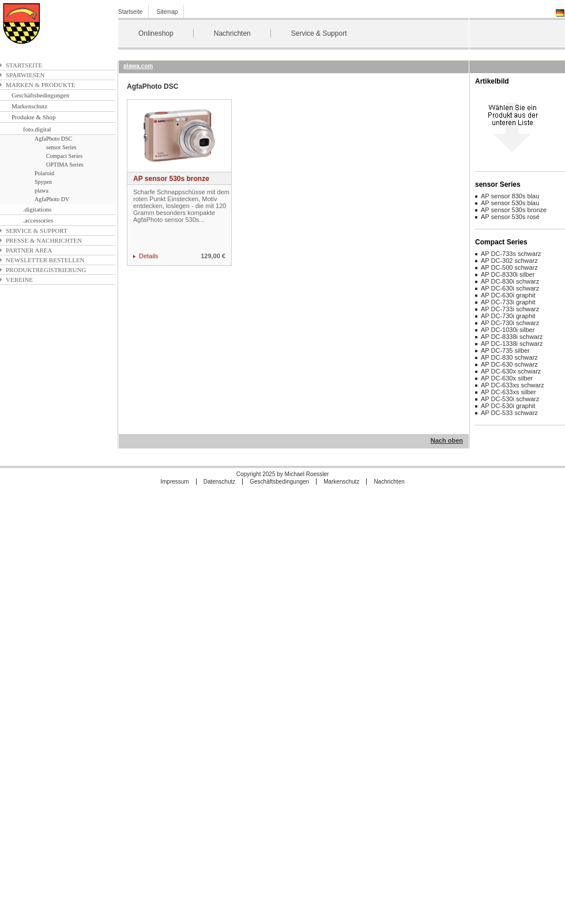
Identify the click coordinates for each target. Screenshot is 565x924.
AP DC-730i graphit (508, 316)
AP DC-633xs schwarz (513, 385)
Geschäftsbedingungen (40, 95)
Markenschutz (29, 106)
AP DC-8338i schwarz (512, 337)
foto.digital (37, 129)
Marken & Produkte (40, 85)
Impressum (174, 482)
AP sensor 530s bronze (171, 179)
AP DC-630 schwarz (509, 364)
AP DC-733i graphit (508, 302)
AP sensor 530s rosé (510, 217)
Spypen (43, 182)
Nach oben (447, 440)
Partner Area (29, 250)
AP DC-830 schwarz (509, 357)
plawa (42, 191)
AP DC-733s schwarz (511, 254)
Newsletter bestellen (45, 260)
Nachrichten (232, 33)
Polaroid (44, 173)
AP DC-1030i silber (508, 330)
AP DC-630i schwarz (510, 288)
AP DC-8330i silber (508, 274)
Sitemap (167, 12)
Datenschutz (220, 482)
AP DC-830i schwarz (510, 281)
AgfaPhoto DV (52, 199)
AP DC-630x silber (507, 378)
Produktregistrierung (46, 270)
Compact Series (64, 156)
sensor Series (61, 147)
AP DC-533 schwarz (509, 413)
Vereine (19, 280)
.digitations (37, 209)
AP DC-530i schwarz (510, 399)
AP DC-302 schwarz (509, 261)
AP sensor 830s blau (510, 196)
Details (149, 256)
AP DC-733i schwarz (510, 309)
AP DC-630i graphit (508, 295)
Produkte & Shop (33, 117)
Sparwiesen (25, 75)
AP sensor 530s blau (510, 203)
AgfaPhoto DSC (53, 139)
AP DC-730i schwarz (510, 323)
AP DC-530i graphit (508, 406)
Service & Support (319, 33)
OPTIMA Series (65, 165)
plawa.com (138, 66)
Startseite (130, 12)
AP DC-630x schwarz (511, 371)
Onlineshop (156, 33)
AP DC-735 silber (505, 350)
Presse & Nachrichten (44, 240)
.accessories (38, 220)
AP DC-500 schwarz (509, 267)
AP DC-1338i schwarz (512, 344)
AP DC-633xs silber (508, 392)
